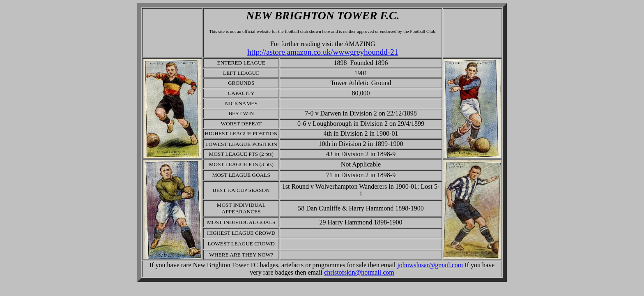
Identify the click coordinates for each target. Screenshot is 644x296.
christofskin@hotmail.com (359, 272)
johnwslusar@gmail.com (430, 265)
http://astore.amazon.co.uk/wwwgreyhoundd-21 (323, 52)
